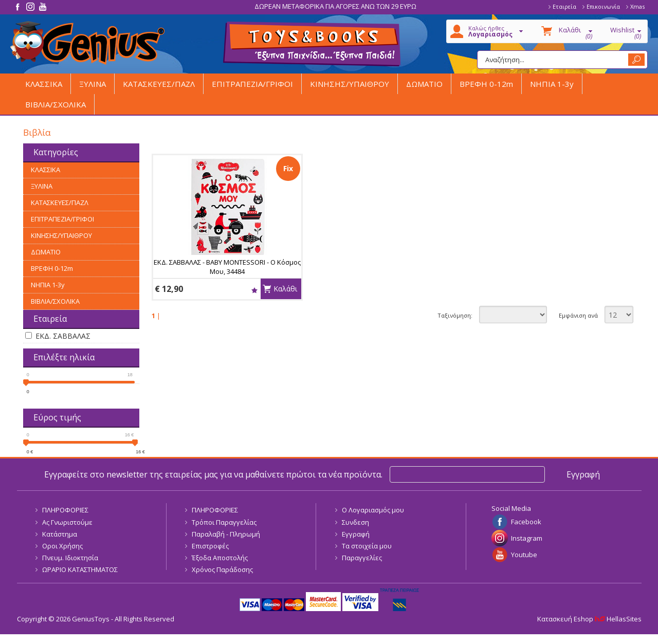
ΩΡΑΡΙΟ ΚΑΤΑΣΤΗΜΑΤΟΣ (80, 569)
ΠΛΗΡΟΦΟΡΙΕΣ (65, 510)
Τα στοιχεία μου (367, 546)
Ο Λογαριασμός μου (373, 510)
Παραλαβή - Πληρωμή (226, 534)
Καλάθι (285, 289)
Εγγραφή (356, 534)
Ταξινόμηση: (455, 315)
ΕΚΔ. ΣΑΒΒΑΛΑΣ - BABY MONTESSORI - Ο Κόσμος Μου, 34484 (227, 267)
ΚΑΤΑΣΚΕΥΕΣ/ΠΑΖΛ (159, 84)
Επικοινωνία (603, 6)
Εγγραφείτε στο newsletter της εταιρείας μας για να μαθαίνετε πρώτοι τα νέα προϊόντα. (213, 474)
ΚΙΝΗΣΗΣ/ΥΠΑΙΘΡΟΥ (350, 84)
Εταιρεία (564, 6)
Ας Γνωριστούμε (67, 522)
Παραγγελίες (362, 558)
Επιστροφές (210, 546)
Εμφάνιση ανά (578, 315)
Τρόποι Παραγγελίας (224, 522)
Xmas (637, 6)
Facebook (526, 522)
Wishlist (254, 290)
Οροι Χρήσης (62, 546)
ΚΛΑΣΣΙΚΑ (44, 84)
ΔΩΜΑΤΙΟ (424, 84)
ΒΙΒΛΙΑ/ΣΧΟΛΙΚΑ (56, 104)
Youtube (524, 555)
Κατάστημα (60, 534)
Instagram (527, 538)
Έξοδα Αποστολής (220, 558)
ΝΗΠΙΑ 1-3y (552, 84)
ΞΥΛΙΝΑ (93, 84)
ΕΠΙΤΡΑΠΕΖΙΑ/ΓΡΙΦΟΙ (252, 84)
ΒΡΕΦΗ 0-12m (486, 84)
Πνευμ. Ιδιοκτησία (70, 558)
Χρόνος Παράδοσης (222, 569)
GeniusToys (87, 43)
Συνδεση (355, 522)
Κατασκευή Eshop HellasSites (589, 619)
